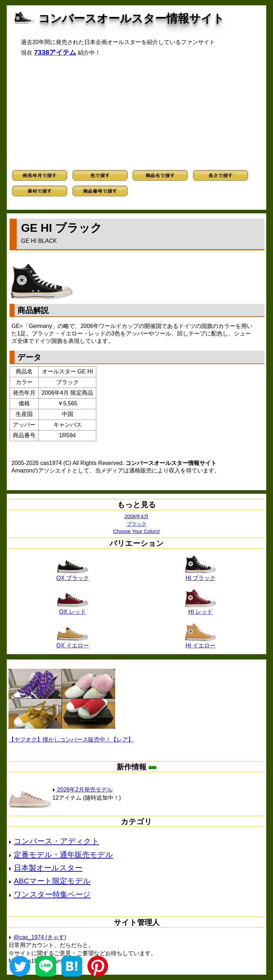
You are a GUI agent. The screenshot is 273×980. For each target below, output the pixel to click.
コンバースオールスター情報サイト (131, 18)
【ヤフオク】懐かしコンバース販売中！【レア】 (71, 740)
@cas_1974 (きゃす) (40, 937)
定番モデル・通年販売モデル (63, 855)
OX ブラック (73, 575)
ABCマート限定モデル (52, 881)
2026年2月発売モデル (82, 790)
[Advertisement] (136, 113)
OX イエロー (73, 643)
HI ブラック (200, 575)
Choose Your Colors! (136, 531)
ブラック (136, 524)
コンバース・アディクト (57, 841)
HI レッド (200, 609)
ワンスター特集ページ (52, 894)
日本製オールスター (48, 868)
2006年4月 (136, 516)
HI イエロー (200, 643)
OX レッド (73, 609)
